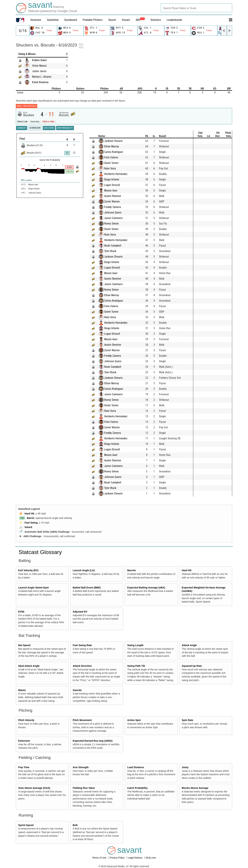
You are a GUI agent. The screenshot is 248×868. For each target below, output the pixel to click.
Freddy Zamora (116, 207)
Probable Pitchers (93, 20)
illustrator (36, 20)
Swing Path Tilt (136, 666)
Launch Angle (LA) (84, 570)
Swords (77, 690)
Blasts (22, 690)
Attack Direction (82, 666)
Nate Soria (113, 168)
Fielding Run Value (84, 788)
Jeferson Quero (116, 213)
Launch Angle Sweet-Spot (33, 588)
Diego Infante (115, 179)
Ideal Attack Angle (29, 666)
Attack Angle (189, 645)
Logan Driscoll (115, 185)
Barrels (132, 570)
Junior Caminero (117, 218)
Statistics (156, 20)
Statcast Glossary (40, 552)
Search (112, 20)
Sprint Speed (26, 825)
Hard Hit (29, 514)
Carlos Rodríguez (117, 152)
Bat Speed (24, 645)
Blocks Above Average (195, 788)
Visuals (126, 20)
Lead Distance (136, 767)
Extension (24, 741)
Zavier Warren (115, 202)
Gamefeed (53, 20)
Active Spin (134, 720)
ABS (140, 20)
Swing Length (135, 645)
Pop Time (24, 767)
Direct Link (23, 122)
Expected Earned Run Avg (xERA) (93, 741)
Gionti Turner (115, 163)
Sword (28, 527)
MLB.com (151, 858)
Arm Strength (81, 767)
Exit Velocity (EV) (28, 570)
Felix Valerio (114, 157)
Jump (185, 767)
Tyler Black (113, 251)
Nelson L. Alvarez (42, 77)
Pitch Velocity (26, 720)
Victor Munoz (39, 66)
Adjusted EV (80, 612)
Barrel (31, 518)
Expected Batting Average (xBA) (146, 588)
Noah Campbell (116, 246)
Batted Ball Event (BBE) (87, 588)
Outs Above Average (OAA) (34, 788)
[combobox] (197, 8)
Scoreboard (71, 20)
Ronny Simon (115, 224)
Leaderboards (174, 20)
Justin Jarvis (39, 71)
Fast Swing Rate (82, 645)
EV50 (21, 612)
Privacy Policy (117, 858)
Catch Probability (137, 788)
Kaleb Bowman (40, 82)
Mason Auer (114, 190)
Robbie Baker (39, 60)
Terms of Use (100, 858)
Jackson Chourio (117, 141)
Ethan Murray (115, 146)
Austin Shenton (116, 196)
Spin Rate (187, 720)
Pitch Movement (82, 720)
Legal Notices (135, 858)
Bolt (75, 825)
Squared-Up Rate (192, 666)
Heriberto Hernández (119, 174)
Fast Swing (31, 523)
